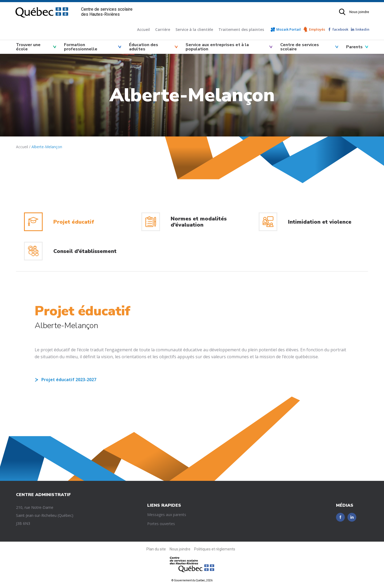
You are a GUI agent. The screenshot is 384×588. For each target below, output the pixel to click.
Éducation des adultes (144, 47)
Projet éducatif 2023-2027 (69, 380)
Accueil (143, 29)
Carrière (163, 29)
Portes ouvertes (161, 524)
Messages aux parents (167, 515)
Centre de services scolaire (300, 47)
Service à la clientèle (194, 29)
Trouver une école (28, 47)
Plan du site (156, 549)
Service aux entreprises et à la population (217, 47)
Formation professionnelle (81, 47)
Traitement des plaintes (241, 29)
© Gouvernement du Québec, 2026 (192, 580)
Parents (354, 47)
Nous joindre (359, 12)
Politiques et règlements (215, 549)
